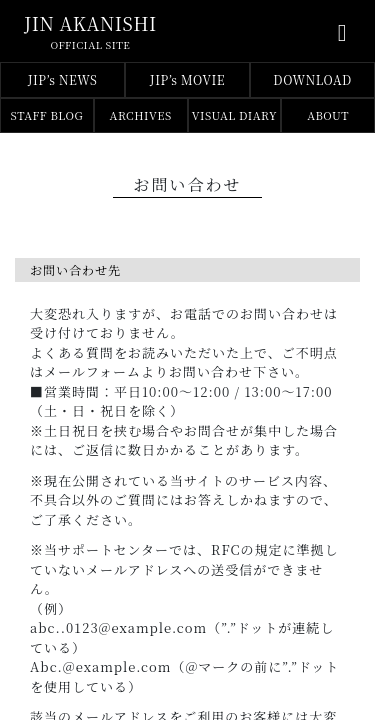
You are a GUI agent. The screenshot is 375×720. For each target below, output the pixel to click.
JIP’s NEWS (63, 79)
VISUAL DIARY (234, 115)
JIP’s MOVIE (187, 79)
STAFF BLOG (47, 115)
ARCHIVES (141, 115)
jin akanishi (90, 23)
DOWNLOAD (312, 79)
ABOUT (328, 115)
